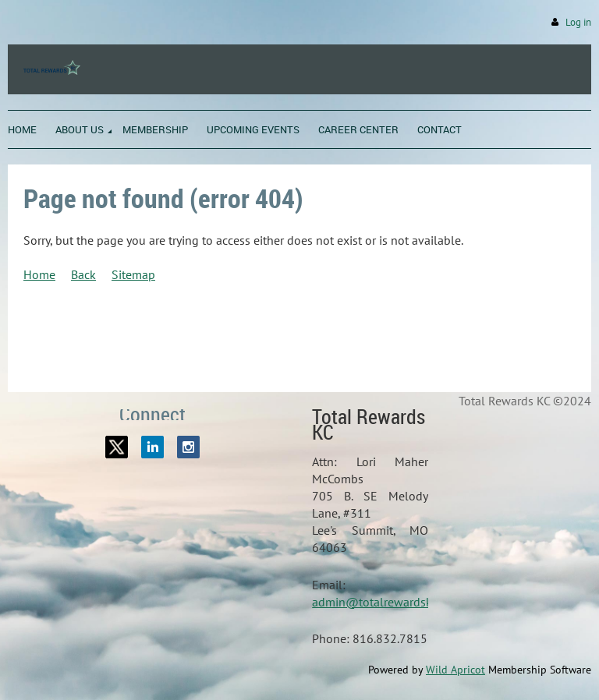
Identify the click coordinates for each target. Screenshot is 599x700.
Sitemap (133, 274)
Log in (578, 22)
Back (83, 274)
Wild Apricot (455, 670)
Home (39, 274)
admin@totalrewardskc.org (385, 602)
